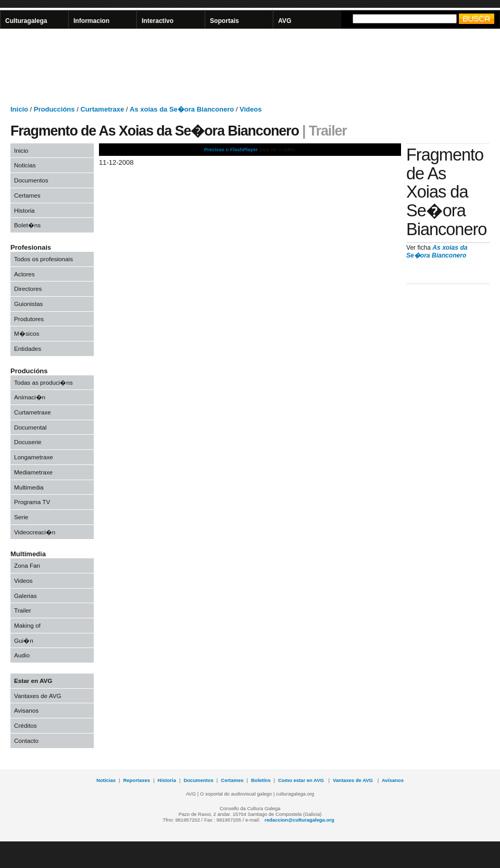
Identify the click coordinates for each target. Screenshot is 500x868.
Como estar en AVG (302, 780)
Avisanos (26, 710)
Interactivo (158, 21)
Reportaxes (136, 780)
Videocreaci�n (35, 532)
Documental (30, 427)
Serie (21, 517)
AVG (285, 21)
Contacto (26, 741)
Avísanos (393, 780)
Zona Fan (27, 565)
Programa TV (32, 502)
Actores (24, 274)
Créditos (26, 725)
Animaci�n (30, 397)
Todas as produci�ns (43, 382)
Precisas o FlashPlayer (231, 149)
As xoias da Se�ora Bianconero (437, 252)
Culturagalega (26, 21)
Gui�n (24, 640)
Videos (23, 580)
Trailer (23, 610)
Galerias (26, 596)
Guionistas (28, 304)
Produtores (29, 319)
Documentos (31, 180)
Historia (24, 210)
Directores (28, 289)
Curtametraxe (33, 412)
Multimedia (29, 487)
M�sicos (27, 333)
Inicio (21, 150)
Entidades (28, 349)
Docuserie (28, 442)
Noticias (25, 165)
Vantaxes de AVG (38, 696)
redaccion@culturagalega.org (299, 820)
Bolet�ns (27, 225)
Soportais (224, 21)
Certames (27, 195)
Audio (22, 655)
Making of (27, 625)
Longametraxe (34, 457)
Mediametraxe (33, 472)
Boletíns (261, 780)
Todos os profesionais (43, 259)
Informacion (91, 21)
